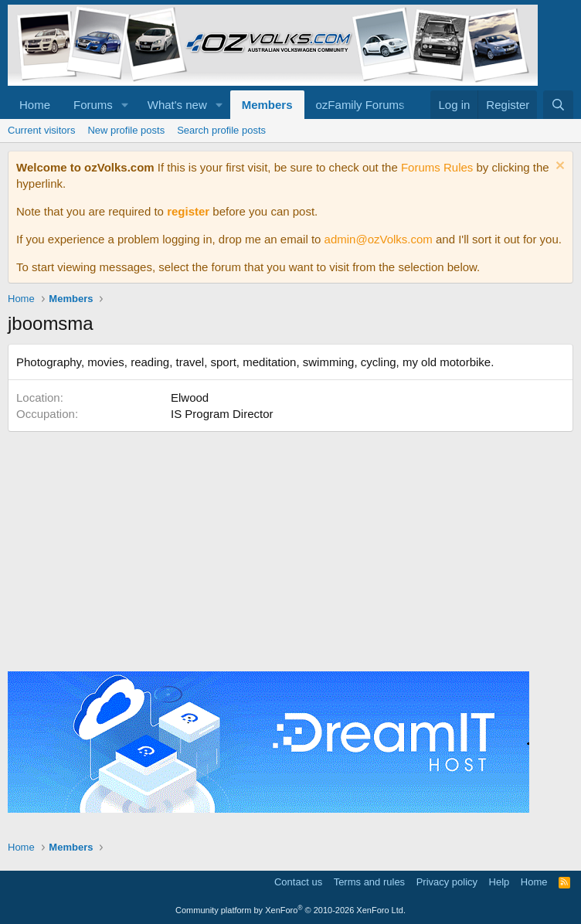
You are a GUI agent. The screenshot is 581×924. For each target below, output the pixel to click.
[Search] (558, 105)
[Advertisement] (290, 548)
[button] (125, 105)
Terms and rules (369, 882)
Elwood (190, 397)
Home (35, 105)
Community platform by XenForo (290, 910)
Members (267, 105)
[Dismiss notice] (558, 167)
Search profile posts (221, 130)
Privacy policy (447, 882)
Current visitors (41, 130)
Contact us (298, 882)
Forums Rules (437, 167)
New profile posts (126, 130)
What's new (177, 105)
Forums (93, 105)
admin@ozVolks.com (379, 239)
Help (499, 882)
